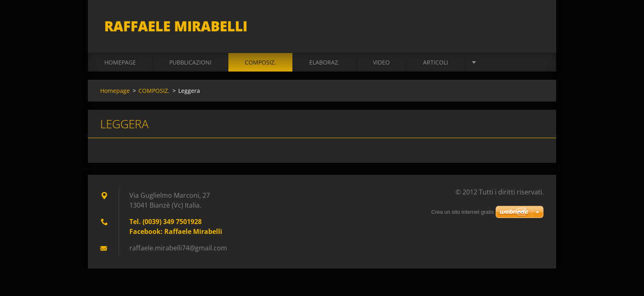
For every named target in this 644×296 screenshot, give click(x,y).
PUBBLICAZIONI (190, 62)
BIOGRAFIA (496, 62)
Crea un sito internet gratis (462, 212)
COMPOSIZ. (260, 62)
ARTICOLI (436, 62)
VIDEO (381, 62)
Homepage (120, 62)
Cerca (535, 24)
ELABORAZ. (324, 62)
